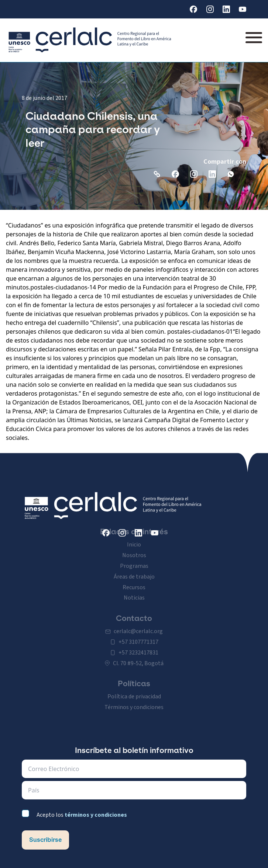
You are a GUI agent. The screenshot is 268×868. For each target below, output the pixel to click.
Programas (134, 559)
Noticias (134, 591)
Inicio (134, 538)
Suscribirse (45, 840)
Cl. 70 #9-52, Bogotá (138, 657)
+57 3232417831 (138, 646)
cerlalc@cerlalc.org (138, 624)
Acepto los (82, 815)
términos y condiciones (96, 815)
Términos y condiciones (134, 700)
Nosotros (134, 548)
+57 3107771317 (138, 635)
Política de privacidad (134, 690)
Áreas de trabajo (134, 570)
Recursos (134, 580)
